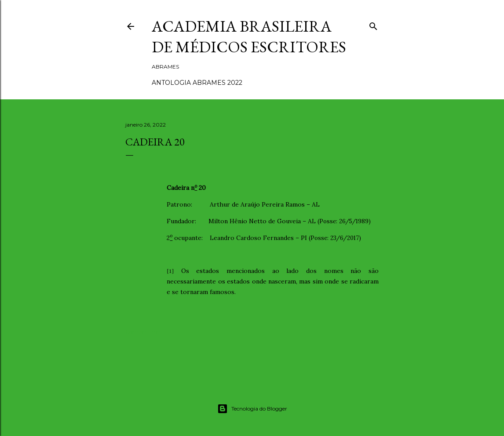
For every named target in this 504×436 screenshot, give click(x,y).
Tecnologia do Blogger (252, 409)
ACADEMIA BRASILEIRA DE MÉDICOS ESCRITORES (249, 36)
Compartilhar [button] (143, 332)
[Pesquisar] (373, 24)
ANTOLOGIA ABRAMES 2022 (197, 83)
